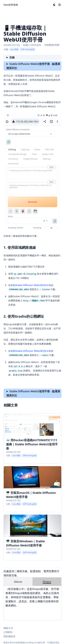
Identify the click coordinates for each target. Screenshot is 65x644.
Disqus (47, 582)
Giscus (18, 582)
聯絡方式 (8, 628)
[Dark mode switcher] (55, 5)
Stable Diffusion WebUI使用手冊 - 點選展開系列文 (33, 66)
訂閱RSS (8, 632)
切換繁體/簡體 (52, 45)
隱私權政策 (9, 636)
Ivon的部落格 (11, 5)
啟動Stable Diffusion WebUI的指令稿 (31, 285)
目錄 (12, 57)
